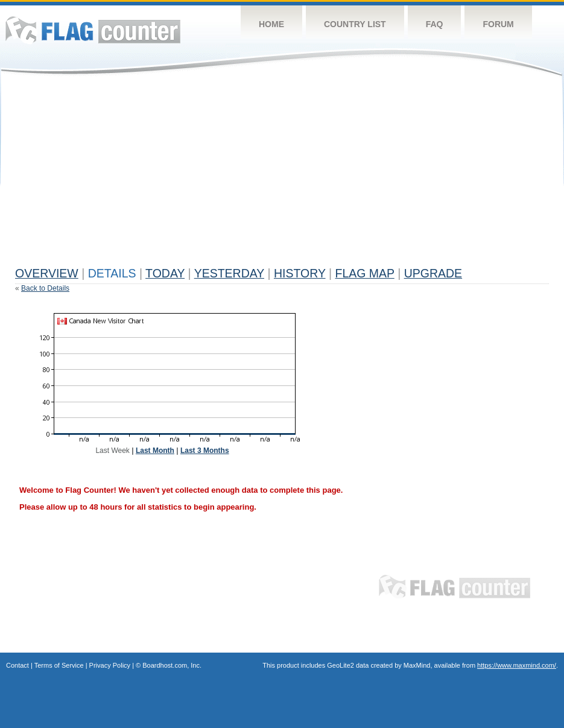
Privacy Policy (110, 665)
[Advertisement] (227, 176)
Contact (17, 665)
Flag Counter (93, 30)
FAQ (435, 24)
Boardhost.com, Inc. (172, 665)
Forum (498, 24)
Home (271, 24)
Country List (355, 24)
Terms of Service (59, 665)
